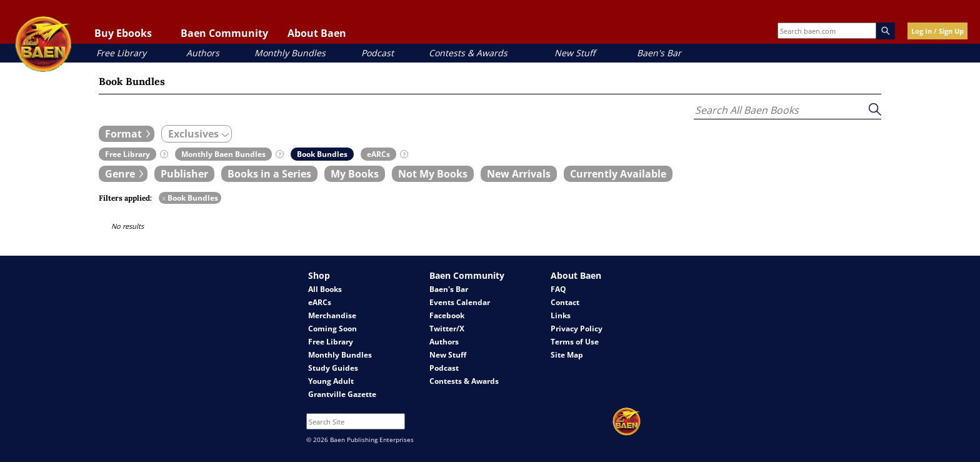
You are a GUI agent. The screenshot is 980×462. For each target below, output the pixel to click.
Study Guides (333, 368)
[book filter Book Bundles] (322, 154)
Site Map (567, 355)
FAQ (558, 289)
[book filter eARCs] (378, 154)
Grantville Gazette (342, 394)
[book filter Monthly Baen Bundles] (223, 154)
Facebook (447, 315)
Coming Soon (332, 329)
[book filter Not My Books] (433, 174)
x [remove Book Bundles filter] (164, 198)
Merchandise (332, 315)
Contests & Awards (468, 53)
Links (561, 315)
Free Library (121, 53)
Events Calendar (460, 302)
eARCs (320, 302)
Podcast (377, 53)
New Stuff (575, 53)
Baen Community (224, 33)
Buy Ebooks (123, 33)
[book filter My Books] (355, 174)
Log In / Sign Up (937, 31)
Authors (203, 53)
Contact (565, 302)
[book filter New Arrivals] (519, 174)
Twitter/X (447, 329)
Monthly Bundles (290, 53)
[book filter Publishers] (184, 174)
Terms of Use (575, 342)
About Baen (317, 33)
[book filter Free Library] (127, 154)
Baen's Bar (659, 53)
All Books (325, 289)
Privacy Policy (577, 329)
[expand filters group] (127, 134)
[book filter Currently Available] (618, 174)
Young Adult (331, 381)
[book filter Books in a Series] (269, 174)
